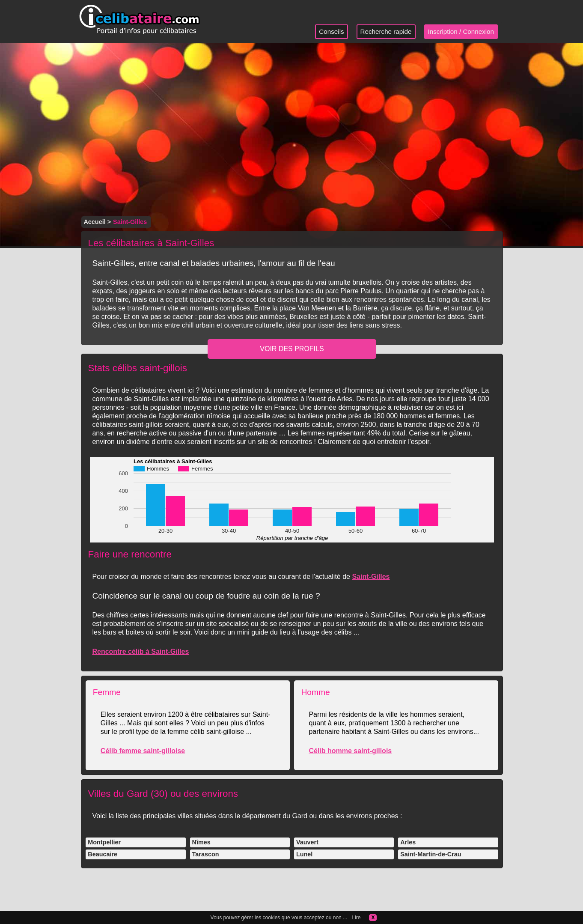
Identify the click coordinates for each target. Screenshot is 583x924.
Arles (408, 842)
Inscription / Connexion (461, 31)
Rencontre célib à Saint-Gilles (140, 651)
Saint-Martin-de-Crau (431, 854)
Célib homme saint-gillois (350, 751)
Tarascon (206, 854)
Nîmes (201, 842)
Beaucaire (103, 854)
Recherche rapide (386, 31)
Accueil (94, 222)
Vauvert (307, 842)
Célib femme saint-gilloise (143, 751)
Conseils (331, 31)
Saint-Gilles (371, 577)
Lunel (304, 854)
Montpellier (104, 842)
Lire (356, 918)
